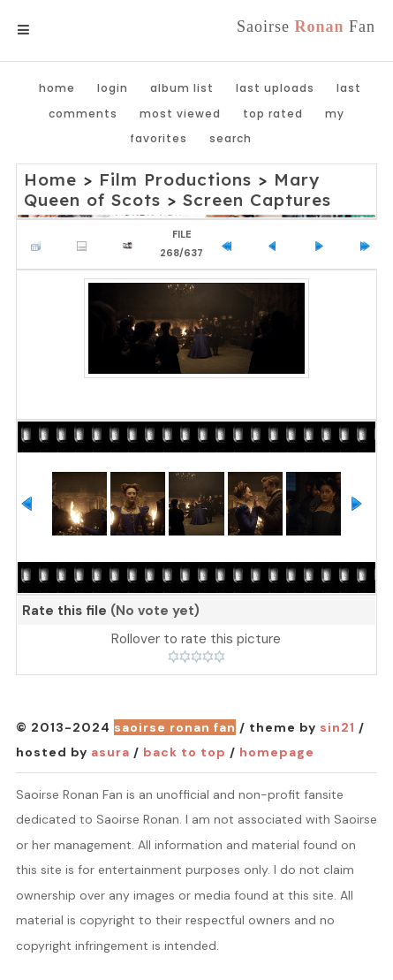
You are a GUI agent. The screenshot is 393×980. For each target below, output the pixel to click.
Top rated (273, 114)
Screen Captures (257, 200)
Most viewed (180, 114)
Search (231, 138)
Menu (53, 30)
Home (57, 88)
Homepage (277, 752)
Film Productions (175, 179)
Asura (110, 752)
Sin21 (337, 727)
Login (113, 88)
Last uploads (275, 88)
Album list (182, 88)
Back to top (185, 752)
